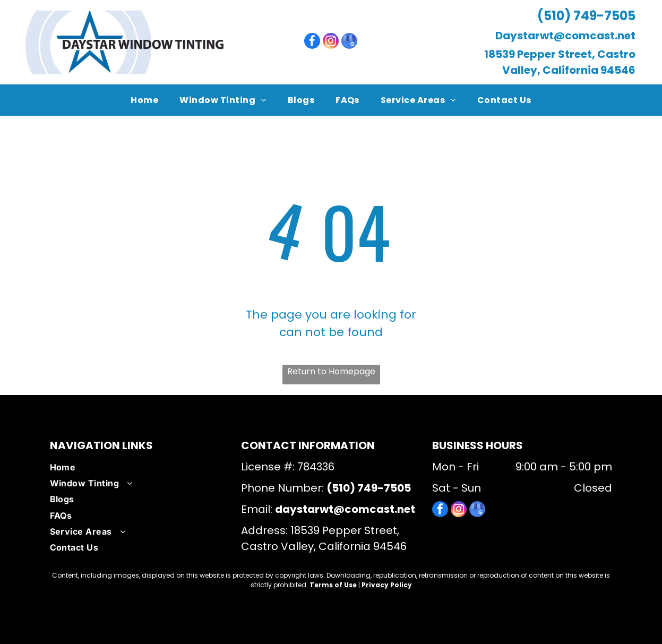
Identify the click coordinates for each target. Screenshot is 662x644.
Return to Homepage (331, 371)
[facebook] (312, 42)
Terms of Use (333, 585)
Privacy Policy (387, 585)
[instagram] (331, 42)
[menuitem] (144, 100)
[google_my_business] (349, 42)
